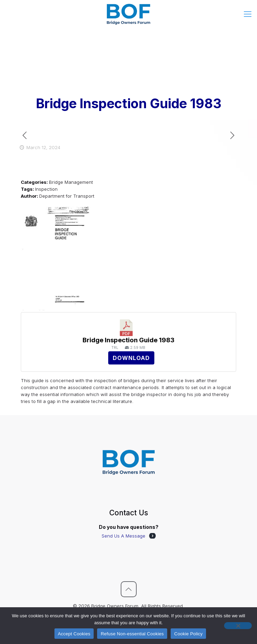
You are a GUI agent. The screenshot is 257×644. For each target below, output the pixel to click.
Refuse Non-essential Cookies (132, 634)
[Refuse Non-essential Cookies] (238, 626)
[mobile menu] (248, 14)
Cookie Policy (188, 634)
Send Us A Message (123, 536)
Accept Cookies (74, 634)
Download (131, 358)
